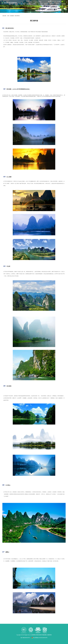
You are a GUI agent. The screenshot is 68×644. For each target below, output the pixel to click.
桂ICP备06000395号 (25, 638)
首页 (8, 16)
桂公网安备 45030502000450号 (39, 638)
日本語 (40, 2)
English (36, 2)
